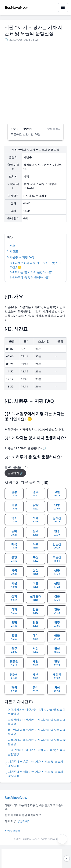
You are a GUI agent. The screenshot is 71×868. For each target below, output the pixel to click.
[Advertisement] (35, 81)
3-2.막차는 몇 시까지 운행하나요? (31, 272)
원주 (14, 650)
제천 (35, 663)
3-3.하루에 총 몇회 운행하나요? (30, 277)
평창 (14, 689)
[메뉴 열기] (62, 839)
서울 (14, 585)
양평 (14, 624)
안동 (35, 611)
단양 (57, 507)
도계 (35, 520)
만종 (57, 533)
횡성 (57, 689)
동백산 (57, 520)
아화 (14, 611)
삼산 (35, 572)
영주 (57, 624)
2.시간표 (12, 251)
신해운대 (36, 598)
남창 (35, 507)
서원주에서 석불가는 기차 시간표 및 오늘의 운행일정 (34, 774)
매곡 (14, 546)
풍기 (35, 689)
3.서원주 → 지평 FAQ (21, 257)
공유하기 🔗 (15, 473)
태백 (35, 676)
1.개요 (11, 245)
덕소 (14, 520)
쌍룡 (57, 598)
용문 (57, 637)
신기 (14, 598)
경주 (35, 494)
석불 (35, 585)
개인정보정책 (12, 831)
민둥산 (57, 546)
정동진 (14, 663)
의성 (35, 650)
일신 (57, 650)
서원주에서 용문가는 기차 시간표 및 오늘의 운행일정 (34, 764)
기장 (14, 507)
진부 (57, 663)
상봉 (57, 572)
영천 (14, 637)
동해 (14, 533)
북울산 (57, 559)
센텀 (57, 585)
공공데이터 (24, 821)
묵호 (35, 546)
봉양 (14, 559)
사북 (14, 572)
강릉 (14, 494)
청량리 (14, 676)
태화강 (57, 676)
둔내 (35, 533)
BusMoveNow (16, 798)
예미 (35, 637)
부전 (35, 559)
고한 (57, 494)
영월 (35, 624)
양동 (57, 611)
